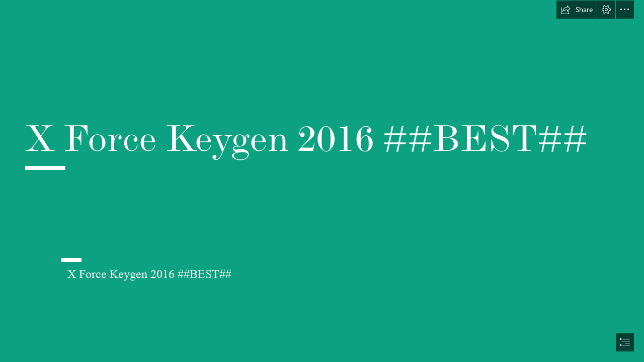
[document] (322, 181)
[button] (577, 10)
